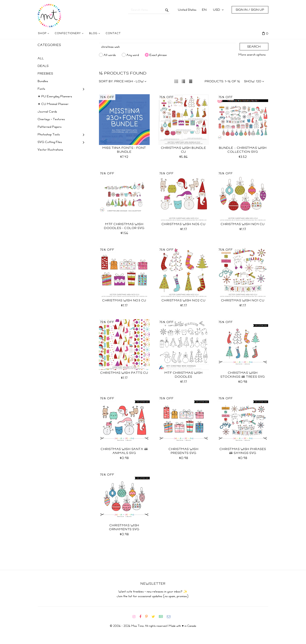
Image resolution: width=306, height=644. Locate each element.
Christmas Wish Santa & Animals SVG (124, 451)
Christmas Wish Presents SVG (184, 451)
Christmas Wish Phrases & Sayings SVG (243, 451)
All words (110, 55)
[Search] (167, 47)
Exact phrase (158, 55)
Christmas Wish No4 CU (243, 224)
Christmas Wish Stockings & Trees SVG (243, 375)
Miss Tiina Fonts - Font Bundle (124, 150)
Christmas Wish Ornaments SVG (124, 527)
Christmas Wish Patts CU (124, 373)
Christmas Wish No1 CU (243, 300)
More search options (252, 55)
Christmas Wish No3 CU (124, 300)
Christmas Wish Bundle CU (184, 150)
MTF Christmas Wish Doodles (184, 375)
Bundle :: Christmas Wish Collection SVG (243, 150)
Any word (133, 55)
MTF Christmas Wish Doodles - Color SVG (124, 226)
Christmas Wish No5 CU (184, 224)
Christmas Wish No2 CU (184, 300)
